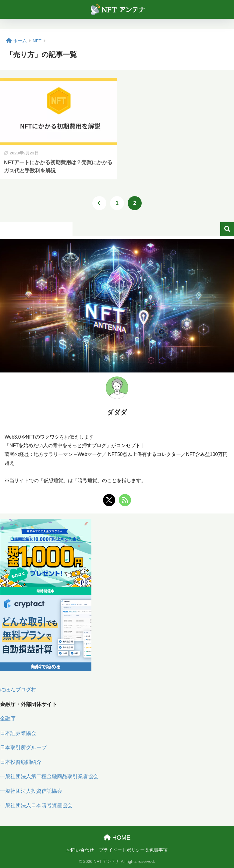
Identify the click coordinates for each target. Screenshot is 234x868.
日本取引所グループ (23, 748)
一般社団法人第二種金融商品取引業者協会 (49, 776)
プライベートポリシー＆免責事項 (133, 850)
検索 (227, 229)
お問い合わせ (80, 850)
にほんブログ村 (18, 690)
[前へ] (99, 203)
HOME (117, 838)
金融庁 (8, 719)
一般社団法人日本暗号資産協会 (36, 805)
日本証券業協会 (18, 733)
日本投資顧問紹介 (21, 762)
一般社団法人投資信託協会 (31, 791)
